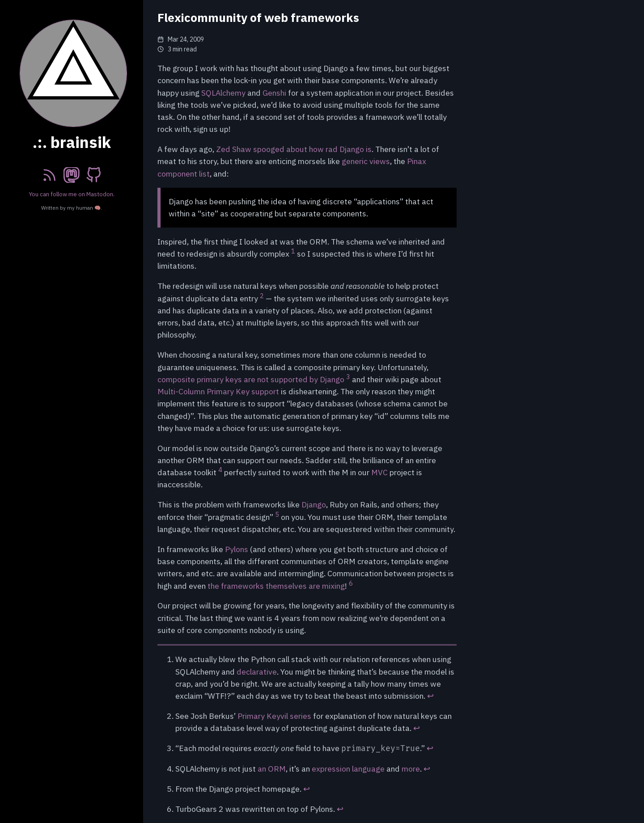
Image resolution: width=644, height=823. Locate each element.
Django (314, 504)
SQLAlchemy (223, 93)
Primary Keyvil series (274, 716)
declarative (257, 672)
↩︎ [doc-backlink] (430, 696)
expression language (348, 769)
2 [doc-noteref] (262, 296)
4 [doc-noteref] (220, 470)
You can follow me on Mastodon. (72, 194)
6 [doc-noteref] (351, 583)
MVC (379, 472)
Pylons (237, 549)
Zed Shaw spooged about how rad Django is (294, 149)
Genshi (274, 93)
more (411, 769)
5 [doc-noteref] (277, 514)
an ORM (272, 769)
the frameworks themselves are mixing (276, 586)
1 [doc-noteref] (293, 251)
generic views (366, 161)
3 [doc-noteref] (348, 377)
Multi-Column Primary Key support (218, 391)
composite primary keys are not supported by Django (251, 379)
